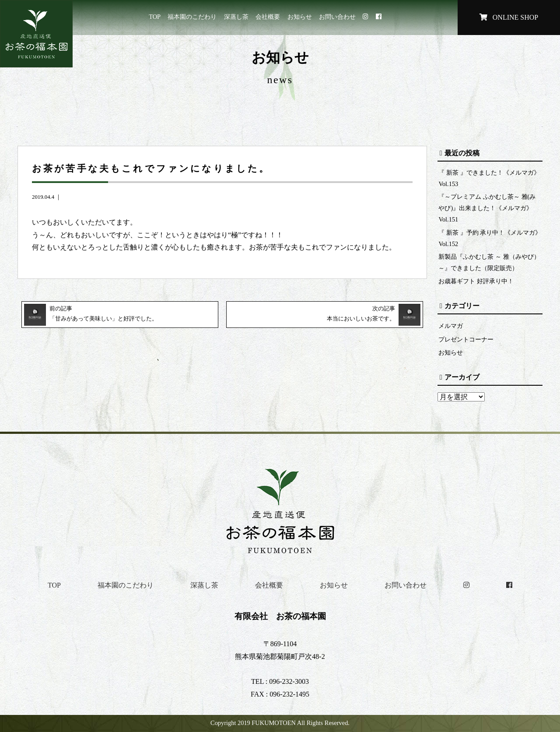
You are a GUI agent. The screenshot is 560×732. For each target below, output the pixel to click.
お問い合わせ (337, 17)
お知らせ (300, 17)
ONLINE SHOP (509, 17)
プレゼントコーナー (466, 339)
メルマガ (451, 326)
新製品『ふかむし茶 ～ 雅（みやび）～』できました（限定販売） (489, 262)
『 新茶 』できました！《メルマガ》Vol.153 (489, 178)
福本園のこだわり (192, 17)
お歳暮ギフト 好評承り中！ (476, 281)
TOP (155, 17)
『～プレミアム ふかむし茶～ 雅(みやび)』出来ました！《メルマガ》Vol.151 (487, 208)
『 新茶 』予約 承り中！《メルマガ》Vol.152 (490, 238)
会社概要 (268, 17)
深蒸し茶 (236, 17)
